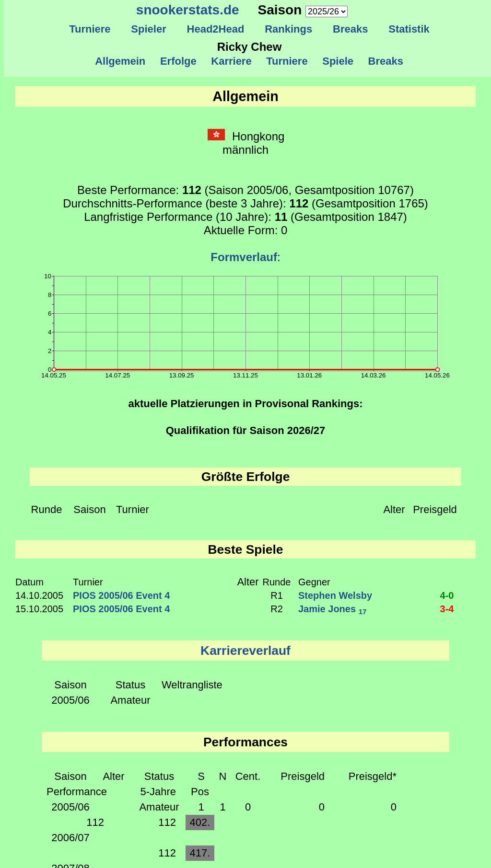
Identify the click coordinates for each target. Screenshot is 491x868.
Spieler (149, 29)
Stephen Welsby (335, 595)
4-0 (447, 595)
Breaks (351, 29)
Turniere (90, 29)
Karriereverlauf (245, 651)
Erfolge (178, 61)
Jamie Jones (332, 609)
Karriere (231, 61)
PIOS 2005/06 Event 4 (121, 595)
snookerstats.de (188, 10)
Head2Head (216, 29)
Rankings (289, 29)
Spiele (338, 61)
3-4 (447, 609)
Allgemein (121, 61)
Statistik (409, 29)
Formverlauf (244, 257)
